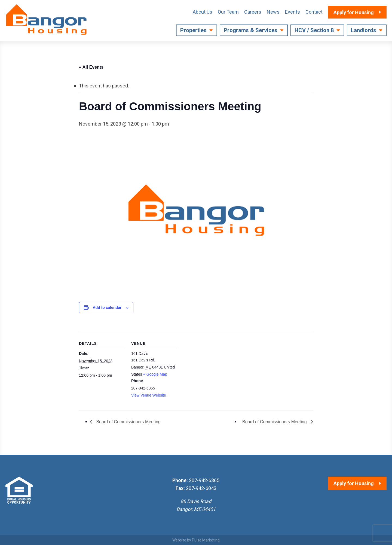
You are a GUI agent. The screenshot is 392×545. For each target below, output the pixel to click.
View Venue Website (149, 395)
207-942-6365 (204, 480)
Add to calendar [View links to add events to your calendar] (107, 307)
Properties (193, 30)
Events (293, 12)
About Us (203, 12)
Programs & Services (251, 30)
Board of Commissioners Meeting (128, 422)
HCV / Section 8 (314, 30)
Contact (314, 12)
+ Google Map (155, 374)
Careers (253, 12)
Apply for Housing (354, 483)
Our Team (228, 12)
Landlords (364, 30)
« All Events (91, 67)
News (273, 12)
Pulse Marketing (206, 540)
